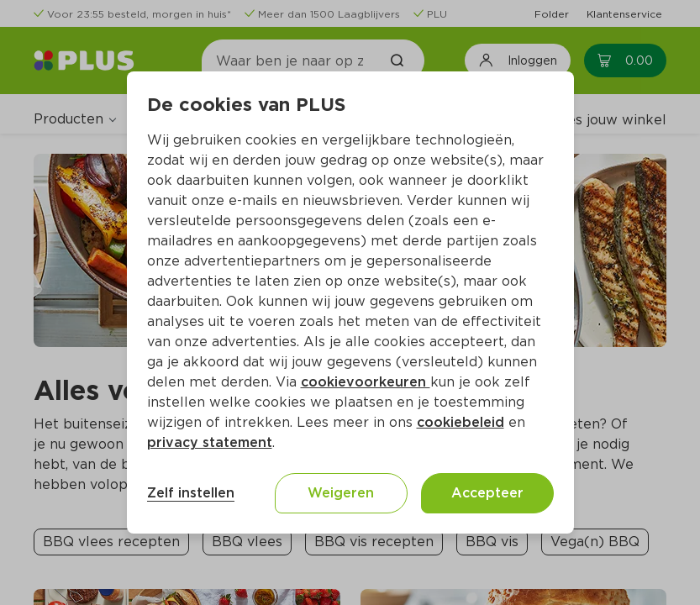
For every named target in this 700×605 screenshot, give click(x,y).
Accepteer (487, 493)
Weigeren (341, 493)
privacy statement (210, 442)
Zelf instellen (191, 493)
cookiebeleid (461, 422)
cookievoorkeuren (366, 382)
